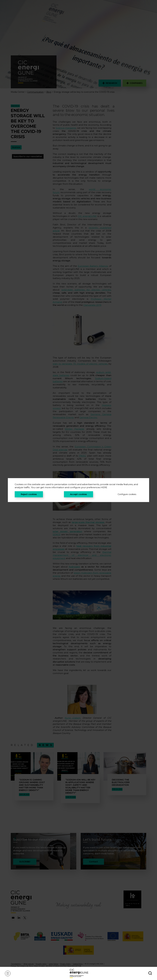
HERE (104, 487)
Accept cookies (78, 494)
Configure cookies (127, 494)
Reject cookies (29, 494)
